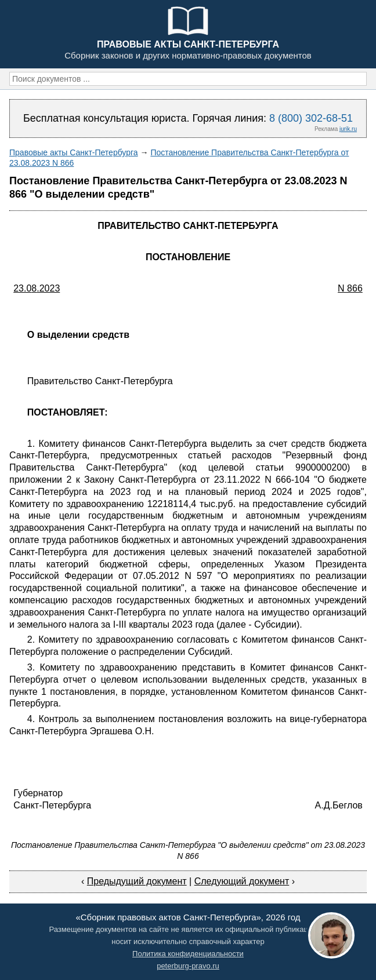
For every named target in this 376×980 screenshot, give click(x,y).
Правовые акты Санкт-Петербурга (74, 152)
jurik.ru (348, 129)
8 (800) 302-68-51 (311, 118)
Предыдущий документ (137, 881)
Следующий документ (242, 881)
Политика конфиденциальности (188, 954)
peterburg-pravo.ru (188, 966)
